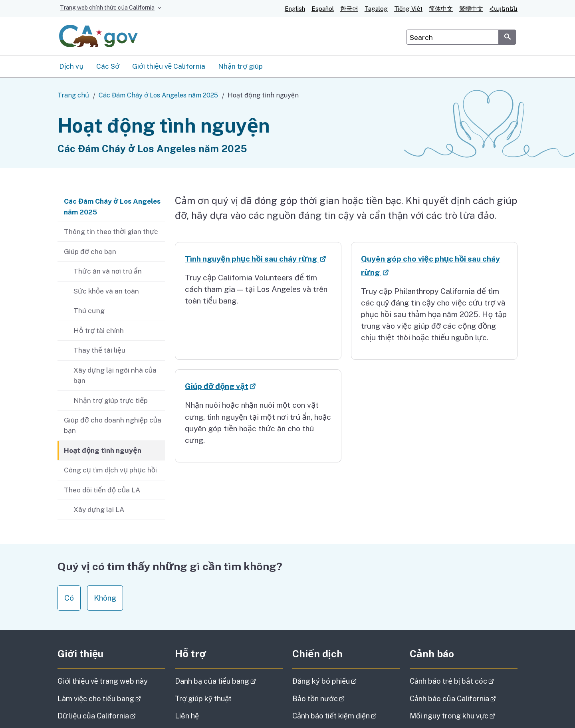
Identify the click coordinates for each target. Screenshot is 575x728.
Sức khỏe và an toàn (106, 291)
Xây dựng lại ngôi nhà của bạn (115, 375)
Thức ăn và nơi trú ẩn (108, 271)
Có (69, 598)
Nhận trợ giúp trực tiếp (111, 400)
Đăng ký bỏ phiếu (346, 681)
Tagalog (376, 9)
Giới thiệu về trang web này (103, 681)
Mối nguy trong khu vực (464, 716)
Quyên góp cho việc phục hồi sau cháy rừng (430, 267)
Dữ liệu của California (111, 716)
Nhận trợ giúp (240, 66)
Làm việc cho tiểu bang (111, 699)
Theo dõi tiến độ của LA (102, 490)
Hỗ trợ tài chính (99, 330)
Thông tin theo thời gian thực (111, 231)
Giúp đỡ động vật (246, 386)
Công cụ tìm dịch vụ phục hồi (110, 470)
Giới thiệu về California (169, 66)
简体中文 (441, 9)
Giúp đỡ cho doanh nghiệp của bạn (113, 425)
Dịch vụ (71, 66)
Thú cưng (89, 310)
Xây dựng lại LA (99, 509)
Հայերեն (504, 9)
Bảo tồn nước (341, 699)
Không (105, 598)
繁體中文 (471, 9)
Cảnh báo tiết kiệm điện (346, 716)
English (295, 9)
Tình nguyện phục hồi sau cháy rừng (258, 259)
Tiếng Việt (408, 9)
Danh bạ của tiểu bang (229, 681)
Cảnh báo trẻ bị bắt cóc (464, 681)
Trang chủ (73, 95)
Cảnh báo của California (464, 699)
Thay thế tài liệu (99, 350)
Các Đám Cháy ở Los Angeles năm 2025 (158, 95)
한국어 (349, 9)
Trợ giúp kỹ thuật (203, 699)
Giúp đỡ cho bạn (90, 251)
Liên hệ (202, 715)
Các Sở (108, 66)
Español (323, 9)
